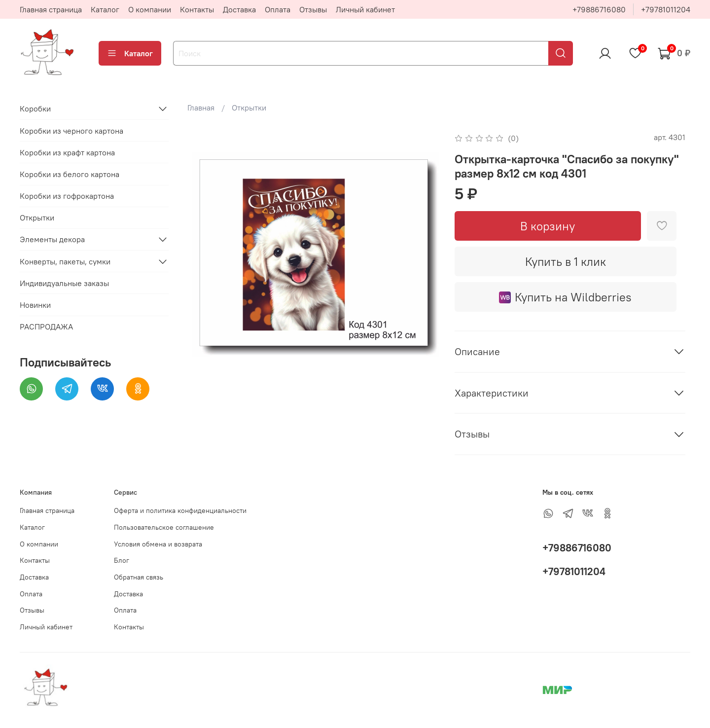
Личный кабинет (365, 9)
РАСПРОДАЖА (46, 327)
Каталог (105, 9)
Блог (122, 560)
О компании (150, 9)
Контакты (197, 9)
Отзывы (313, 9)
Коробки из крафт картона (67, 152)
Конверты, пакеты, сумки (65, 261)
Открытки (249, 108)
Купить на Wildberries (565, 297)
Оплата (278, 9)
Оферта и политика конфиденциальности (180, 510)
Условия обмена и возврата (158, 544)
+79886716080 (599, 9)
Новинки (35, 305)
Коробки (35, 109)
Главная (201, 108)
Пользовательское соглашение (164, 527)
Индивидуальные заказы (64, 283)
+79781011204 (666, 9)
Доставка (239, 9)
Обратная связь (139, 577)
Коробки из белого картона (70, 174)
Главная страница (51, 9)
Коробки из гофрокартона (67, 196)
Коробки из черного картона (71, 131)
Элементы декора (52, 239)
